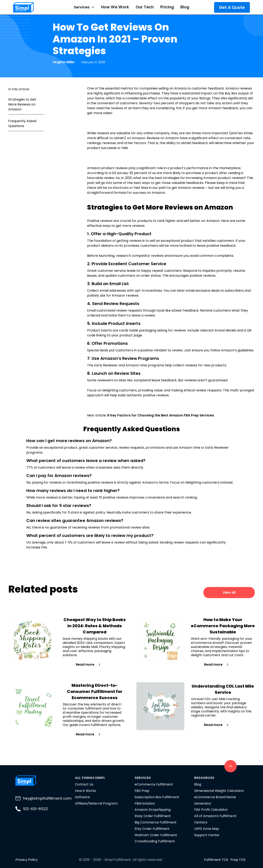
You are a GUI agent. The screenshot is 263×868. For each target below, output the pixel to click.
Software (82, 797)
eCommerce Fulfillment (154, 784)
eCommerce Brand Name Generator (215, 800)
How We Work (115, 7)
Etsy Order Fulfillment (152, 829)
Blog (185, 7)
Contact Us (84, 784)
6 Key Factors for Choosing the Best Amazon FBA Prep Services (161, 415)
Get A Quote (232, 7)
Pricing (167, 7)
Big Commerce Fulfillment (156, 822)
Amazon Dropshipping (153, 810)
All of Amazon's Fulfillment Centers (215, 819)
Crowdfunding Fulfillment (155, 841)
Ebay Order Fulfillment (153, 816)
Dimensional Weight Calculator (219, 791)
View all (229, 592)
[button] (84, 7)
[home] (33, 7)
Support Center (207, 835)
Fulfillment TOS (216, 860)
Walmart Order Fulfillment (156, 835)
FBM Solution (145, 803)
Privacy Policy (27, 860)
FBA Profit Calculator (211, 810)
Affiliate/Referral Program (96, 803)
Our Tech (145, 7)
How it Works (85, 791)
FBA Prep (142, 791)
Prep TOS (238, 860)
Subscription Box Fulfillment (157, 797)
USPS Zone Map (207, 829)
